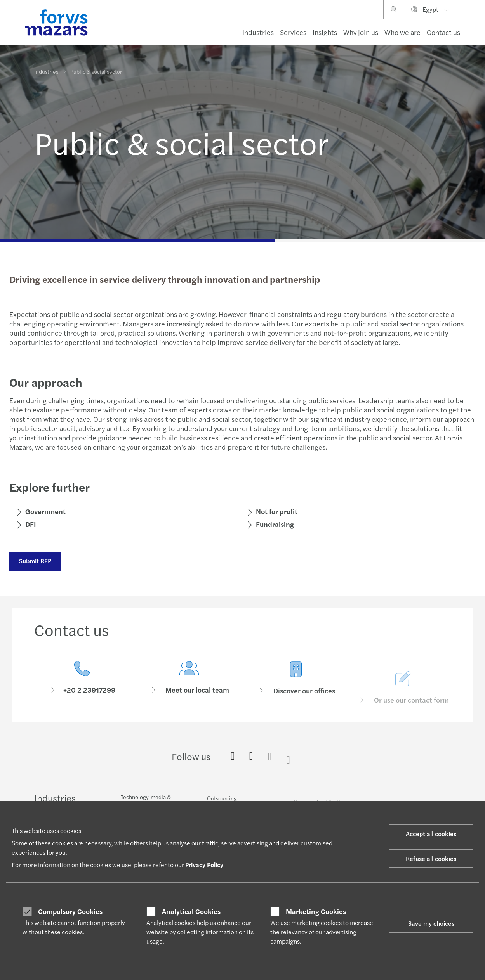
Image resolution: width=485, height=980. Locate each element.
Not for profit (276, 511)
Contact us (443, 32)
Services (293, 32)
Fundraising (275, 524)
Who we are (402, 32)
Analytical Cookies (191, 911)
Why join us (361, 32)
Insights (325, 32)
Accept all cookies (431, 834)
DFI (30, 524)
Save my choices (431, 923)
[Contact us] (82, 679)
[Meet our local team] (189, 688)
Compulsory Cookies (70, 911)
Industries (258, 32)
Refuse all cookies (431, 858)
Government (45, 511)
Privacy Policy (204, 865)
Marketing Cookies (316, 911)
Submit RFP (35, 561)
